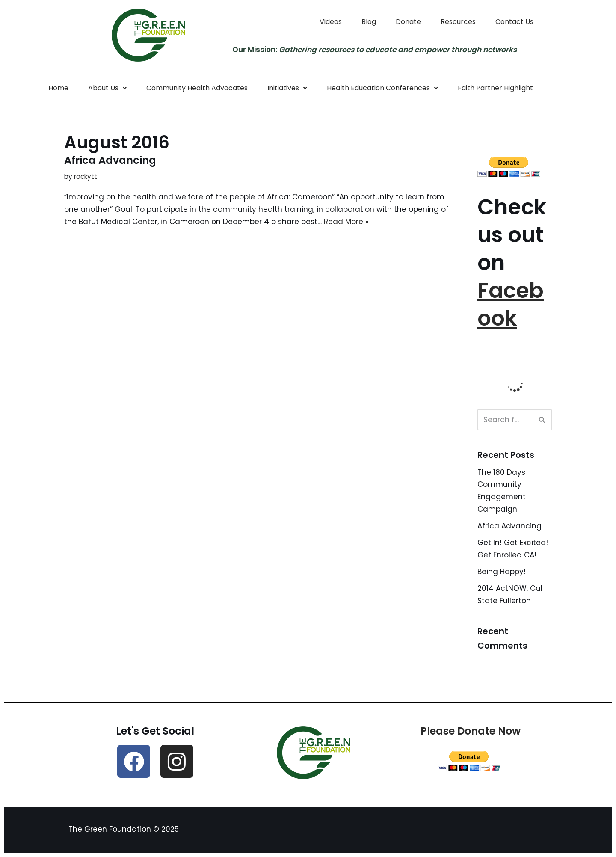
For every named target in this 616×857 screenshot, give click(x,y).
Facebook (511, 304)
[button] (107, 88)
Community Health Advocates (197, 88)
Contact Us (514, 22)
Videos (331, 22)
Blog (369, 22)
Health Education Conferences (382, 88)
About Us (107, 88)
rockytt (86, 176)
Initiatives (287, 88)
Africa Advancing (110, 160)
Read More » (346, 222)
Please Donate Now (471, 731)
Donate (408, 22)
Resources (458, 22)
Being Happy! (502, 572)
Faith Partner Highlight (495, 88)
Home (58, 88)
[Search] (505, 420)
